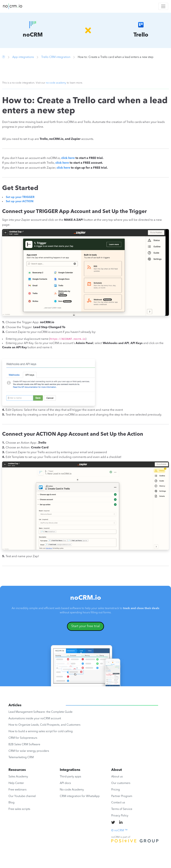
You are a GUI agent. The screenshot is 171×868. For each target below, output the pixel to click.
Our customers (121, 783)
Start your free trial (85, 626)
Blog (11, 803)
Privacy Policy (120, 816)
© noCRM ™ (119, 831)
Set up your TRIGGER (20, 197)
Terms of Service (122, 809)
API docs (65, 783)
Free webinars (17, 790)
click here (68, 158)
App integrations (23, 57)
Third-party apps (70, 777)
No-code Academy (72, 790)
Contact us (118, 803)
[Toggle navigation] (163, 6)
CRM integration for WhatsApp (80, 796)
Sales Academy (18, 777)
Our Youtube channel (22, 796)
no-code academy (56, 83)
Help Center (16, 783)
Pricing (116, 790)
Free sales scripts (19, 809)
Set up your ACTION (20, 202)
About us (117, 777)
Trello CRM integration (56, 57)
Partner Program (122, 796)
